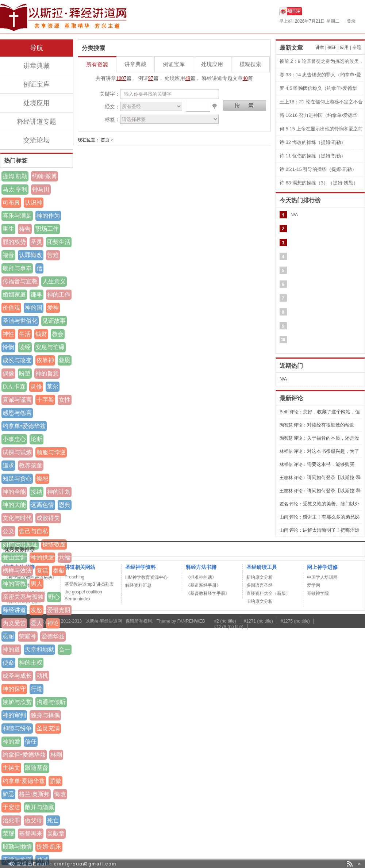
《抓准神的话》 (201, 577)
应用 (344, 47)
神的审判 (14, 715)
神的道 (11, 649)
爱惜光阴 (59, 610)
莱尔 (53, 387)
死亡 (53, 820)
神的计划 (59, 492)
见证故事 (54, 321)
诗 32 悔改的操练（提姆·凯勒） (313, 142)
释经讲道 (14, 610)
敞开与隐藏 (39, 807)
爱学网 (314, 585)
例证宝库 (36, 84)
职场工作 (47, 229)
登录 (351, 21)
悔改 (60, 794)
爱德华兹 (53, 636)
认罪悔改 (31, 255)
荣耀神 (28, 636)
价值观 (11, 308)
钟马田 (41, 189)
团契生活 (59, 242)
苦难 (53, 255)
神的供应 (42, 557)
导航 (36, 48)
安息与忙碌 (50, 347)
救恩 (65, 360)
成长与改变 (17, 360)
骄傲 (55, 781)
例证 (332, 47)
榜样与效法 (17, 571)
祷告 (25, 229)
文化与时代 (17, 518)
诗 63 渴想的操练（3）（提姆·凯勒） (319, 183)
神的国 (34, 308)
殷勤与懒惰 (17, 847)
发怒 (36, 610)
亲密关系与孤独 (23, 597)
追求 (8, 465)
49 (188, 78)
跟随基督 (36, 768)
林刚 (56, 755)
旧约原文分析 (260, 601)
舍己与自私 (34, 531)
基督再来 (31, 833)
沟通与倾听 (51, 702)
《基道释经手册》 (203, 585)
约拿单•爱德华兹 (24, 426)
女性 (65, 400)
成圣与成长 (17, 676)
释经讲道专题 (36, 122)
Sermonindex (78, 599)
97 (151, 78)
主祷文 (11, 768)
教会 (58, 334)
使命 (8, 663)
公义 (8, 531)
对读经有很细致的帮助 (331, 425)
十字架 (45, 400)
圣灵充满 (48, 728)
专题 (357, 47)
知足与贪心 (17, 479)
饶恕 (42, 479)
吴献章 (56, 833)
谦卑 (36, 295)
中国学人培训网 (322, 577)
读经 (25, 347)
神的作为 (48, 216)
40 (245, 78)
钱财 (41, 334)
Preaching (74, 577)
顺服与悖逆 (51, 452)
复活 (42, 571)
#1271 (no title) (258, 621)
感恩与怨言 (17, 413)
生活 (25, 334)
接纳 (36, 492)
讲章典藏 (36, 66)
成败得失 (48, 518)
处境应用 (36, 103)
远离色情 (42, 505)
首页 (105, 140)
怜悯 (8, 347)
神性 (8, 334)
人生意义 (54, 281)
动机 (42, 676)
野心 (54, 597)
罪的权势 (14, 242)
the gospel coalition (83, 592)
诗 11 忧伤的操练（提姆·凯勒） (313, 156)
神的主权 (31, 663)
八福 (65, 557)
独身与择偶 (45, 715)
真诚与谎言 (17, 400)
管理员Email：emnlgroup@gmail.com (66, 864)
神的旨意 (47, 373)
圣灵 (36, 242)
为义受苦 (14, 623)
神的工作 (59, 295)
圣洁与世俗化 (20, 321)
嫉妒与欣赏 (17, 702)
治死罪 (11, 820)
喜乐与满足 (17, 216)
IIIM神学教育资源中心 (146, 577)
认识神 (34, 202)
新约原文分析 (260, 577)
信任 (31, 741)
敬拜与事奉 (17, 268)
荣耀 (8, 833)
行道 (36, 689)
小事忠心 (14, 439)
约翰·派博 (45, 176)
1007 (121, 78)
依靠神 (45, 360)
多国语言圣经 (260, 585)
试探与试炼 (17, 452)
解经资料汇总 (138, 585)
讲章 (320, 47)
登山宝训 (14, 557)
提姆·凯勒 (15, 176)
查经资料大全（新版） (268, 593)
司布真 (11, 202)
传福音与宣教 (20, 281)
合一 (65, 649)
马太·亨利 (15, 189)
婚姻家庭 (14, 295)
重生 (8, 229)
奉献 (59, 571)
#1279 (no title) (229, 627)
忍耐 (8, 636)
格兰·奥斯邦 (34, 794)
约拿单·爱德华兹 (24, 781)
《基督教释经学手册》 (208, 593)
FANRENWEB (191, 621)
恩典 (65, 505)
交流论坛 (36, 140)
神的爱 (11, 741)
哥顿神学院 (318, 593)
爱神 (53, 308)
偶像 (8, 373)
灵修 (36, 387)
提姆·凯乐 (49, 847)
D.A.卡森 (14, 387)
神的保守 (14, 689)
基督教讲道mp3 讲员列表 (89, 584)
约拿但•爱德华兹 (24, 755)
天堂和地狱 (39, 649)
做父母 (34, 820)
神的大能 (14, 505)
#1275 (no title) (295, 621)
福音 (8, 255)
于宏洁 (11, 807)
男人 (36, 584)
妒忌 (8, 794)
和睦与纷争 (17, 728)
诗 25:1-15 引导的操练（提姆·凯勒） (318, 169)
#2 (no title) (225, 621)
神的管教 (14, 584)
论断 (36, 439)
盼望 (25, 373)
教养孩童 (31, 465)
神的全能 (14, 492)
